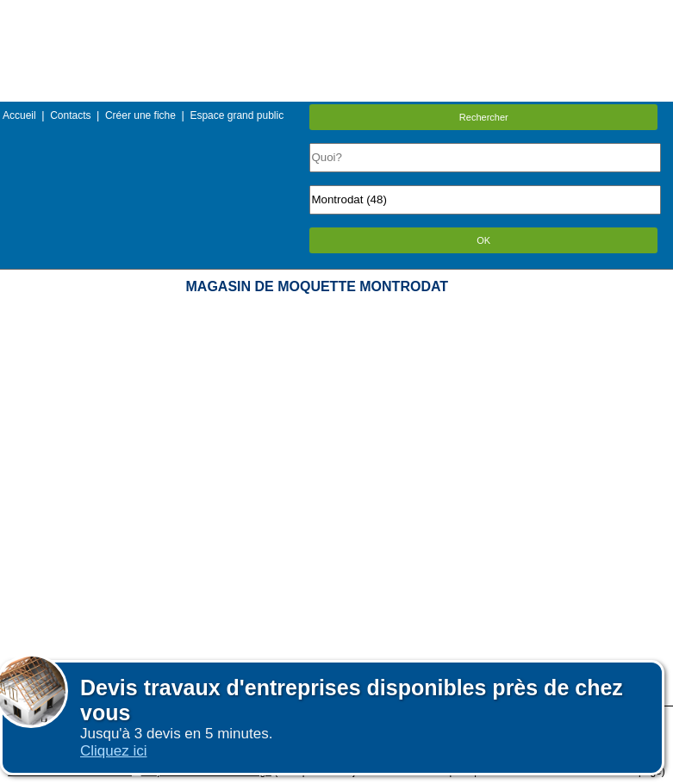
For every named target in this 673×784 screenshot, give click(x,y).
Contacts (70, 115)
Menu (336, 12)
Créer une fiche (140, 115)
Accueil (19, 115)
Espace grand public (237, 115)
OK (483, 240)
